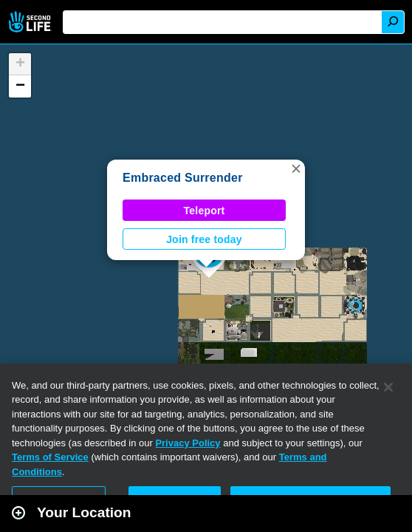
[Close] (388, 387)
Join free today (204, 239)
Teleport (205, 211)
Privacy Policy (188, 443)
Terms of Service (50, 457)
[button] (296, 168)
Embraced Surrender (183, 178)
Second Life (31, 22)
